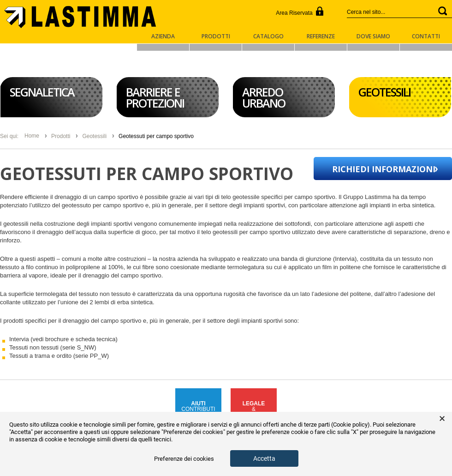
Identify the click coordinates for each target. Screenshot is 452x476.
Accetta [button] (264, 458)
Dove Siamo (373, 37)
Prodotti (216, 37)
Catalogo (268, 37)
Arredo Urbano (264, 97)
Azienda (163, 37)
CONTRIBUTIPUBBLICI (198, 409)
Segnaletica (42, 92)
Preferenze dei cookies (184, 459)
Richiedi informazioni (384, 169)
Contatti (426, 37)
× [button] (442, 419)
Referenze (321, 37)
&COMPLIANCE (253, 409)
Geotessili (384, 92)
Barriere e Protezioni (155, 97)
